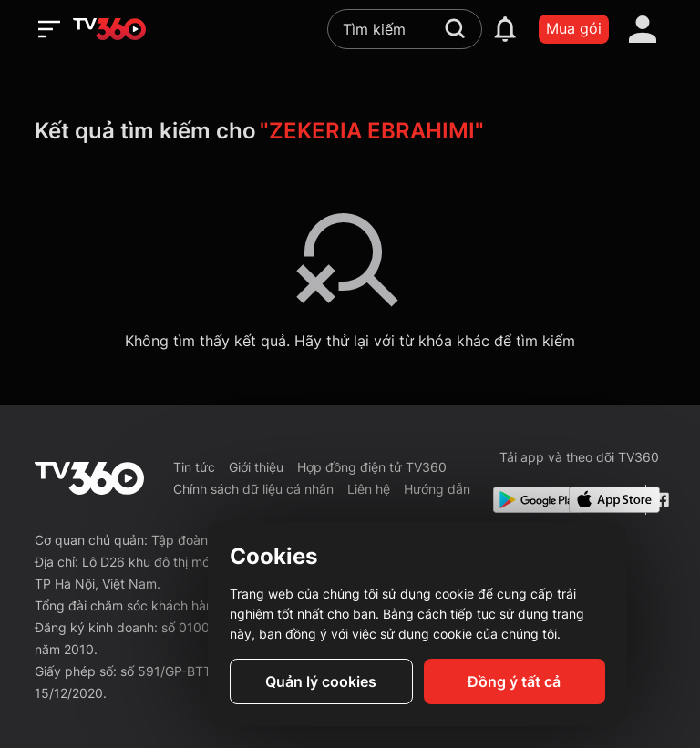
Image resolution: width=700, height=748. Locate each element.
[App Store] (603, 500)
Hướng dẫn (437, 489)
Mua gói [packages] (574, 28)
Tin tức (194, 467)
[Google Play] (528, 500)
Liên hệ (369, 489)
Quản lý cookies (321, 681)
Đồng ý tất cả (514, 681)
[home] (109, 29)
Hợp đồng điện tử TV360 (372, 467)
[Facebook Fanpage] (659, 500)
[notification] (505, 29)
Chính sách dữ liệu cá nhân (253, 489)
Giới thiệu (256, 467)
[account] (643, 29)
